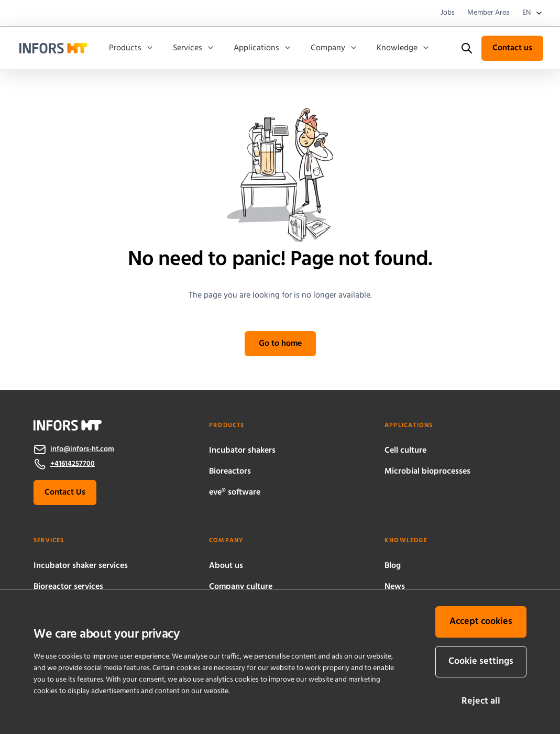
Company (334, 48)
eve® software (235, 492)
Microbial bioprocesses (427, 472)
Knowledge (403, 48)
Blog (393, 566)
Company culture (241, 587)
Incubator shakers (242, 451)
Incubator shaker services (81, 566)
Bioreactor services (68, 587)
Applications (263, 48)
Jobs (448, 13)
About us (226, 566)
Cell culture (405, 451)
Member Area (488, 13)
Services (194, 48)
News (395, 587)
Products (131, 48)
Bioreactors (230, 472)
